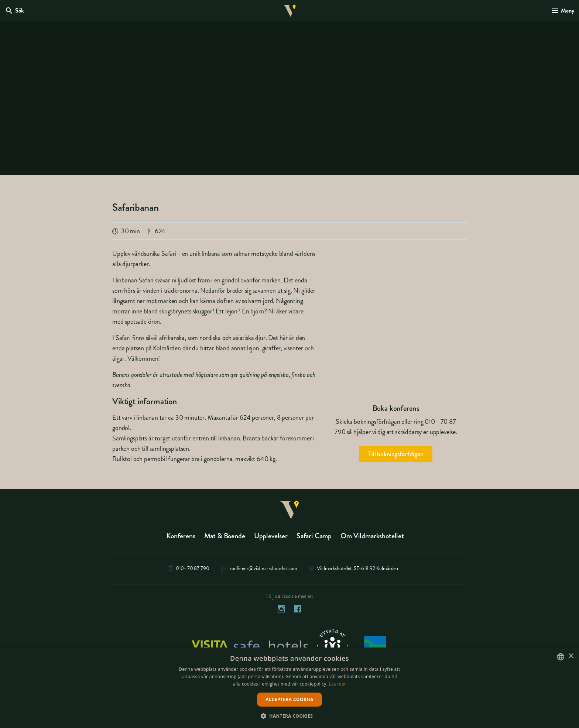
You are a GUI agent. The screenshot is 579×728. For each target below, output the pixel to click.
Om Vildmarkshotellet (372, 538)
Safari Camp (314, 538)
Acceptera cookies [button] (289, 699)
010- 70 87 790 (193, 571)
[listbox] (561, 657)
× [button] (571, 656)
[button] (290, 716)
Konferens (181, 538)
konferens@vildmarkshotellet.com (263, 571)
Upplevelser (271, 538)
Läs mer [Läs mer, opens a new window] (338, 684)
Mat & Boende (225, 538)
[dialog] (289, 688)
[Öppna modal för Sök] (16, 12)
